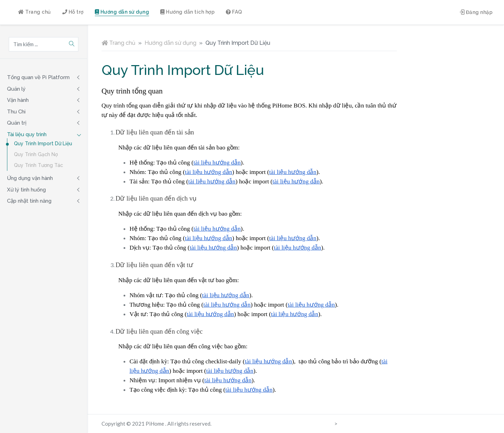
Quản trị (17, 123)
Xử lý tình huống (26, 190)
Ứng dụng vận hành (30, 178)
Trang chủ (35, 12)
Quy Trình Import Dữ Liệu (43, 144)
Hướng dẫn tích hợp (187, 12)
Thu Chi (16, 112)
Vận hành (18, 100)
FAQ (234, 12)
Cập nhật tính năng (29, 201)
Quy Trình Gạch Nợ (36, 154)
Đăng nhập (476, 12)
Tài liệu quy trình (27, 134)
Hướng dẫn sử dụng (122, 12)
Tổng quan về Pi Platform (38, 77)
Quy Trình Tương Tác (38, 165)
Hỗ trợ (73, 12)
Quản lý (16, 89)
